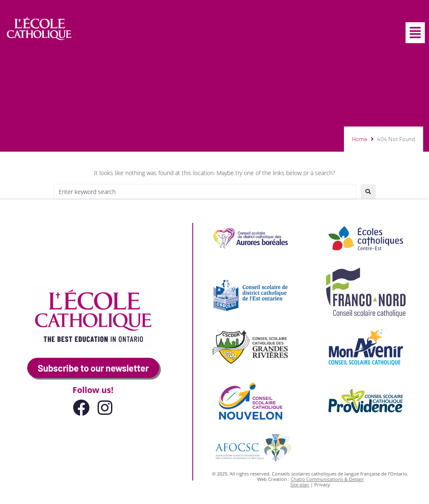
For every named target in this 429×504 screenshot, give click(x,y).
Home (359, 139)
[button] (415, 33)
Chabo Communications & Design (327, 479)
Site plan (300, 485)
